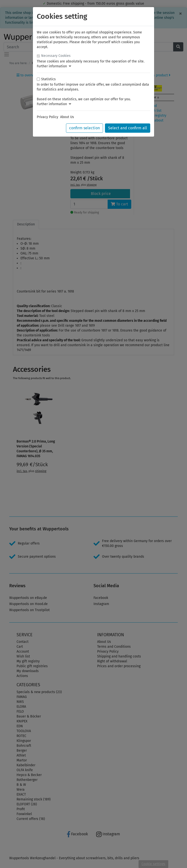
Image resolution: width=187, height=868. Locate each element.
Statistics (48, 79)
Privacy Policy (47, 117)
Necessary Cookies (56, 56)
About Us (67, 117)
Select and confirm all (128, 128)
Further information (54, 66)
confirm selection (84, 128)
